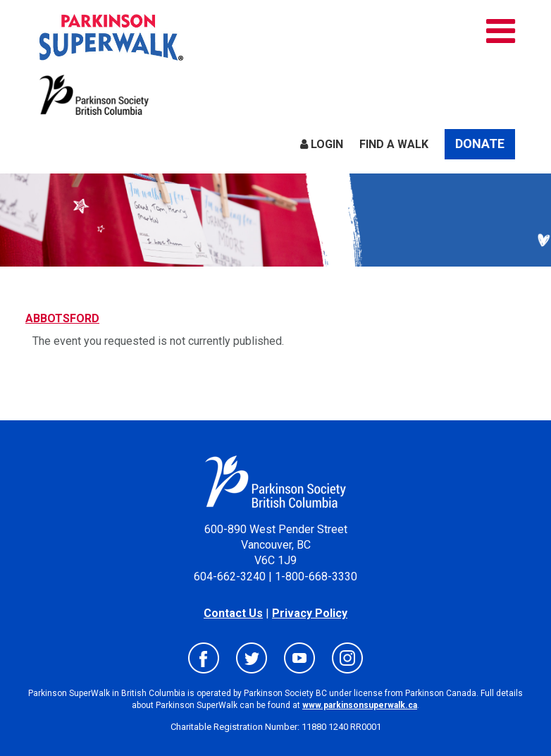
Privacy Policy (310, 613)
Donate (480, 144)
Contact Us (233, 613)
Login (322, 144)
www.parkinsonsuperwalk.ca (360, 705)
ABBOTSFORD (62, 318)
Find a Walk (394, 144)
